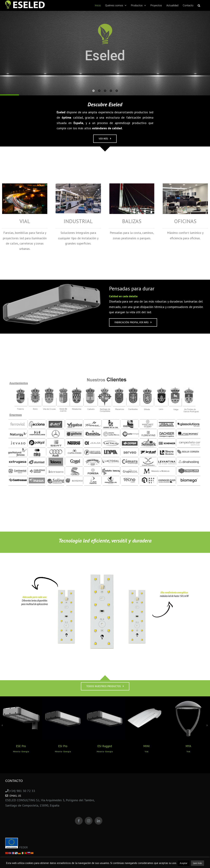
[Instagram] (89, 821)
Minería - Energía (21, 751)
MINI (147, 746)
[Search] (199, 5)
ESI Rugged (105, 746)
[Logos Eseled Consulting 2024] (105, 363)
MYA (188, 746)
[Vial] (25, 186)
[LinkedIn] (98, 821)
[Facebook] (79, 821)
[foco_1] (52, 286)
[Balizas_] (132, 186)
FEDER (17, 847)
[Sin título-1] (105, 566)
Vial (147, 751)
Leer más (198, 863)
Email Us (13, 796)
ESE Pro (21, 746)
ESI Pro (63, 746)
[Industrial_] (78, 186)
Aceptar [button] (184, 863)
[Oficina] (185, 186)
